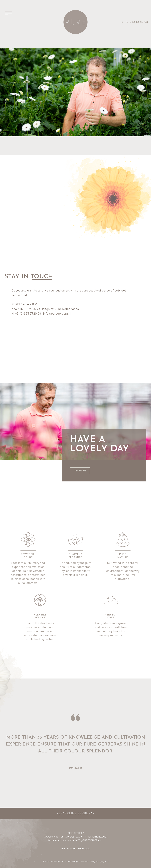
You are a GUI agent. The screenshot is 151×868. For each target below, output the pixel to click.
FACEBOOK (84, 849)
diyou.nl (105, 861)
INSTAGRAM (68, 849)
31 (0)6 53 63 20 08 (29, 313)
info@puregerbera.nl (57, 313)
